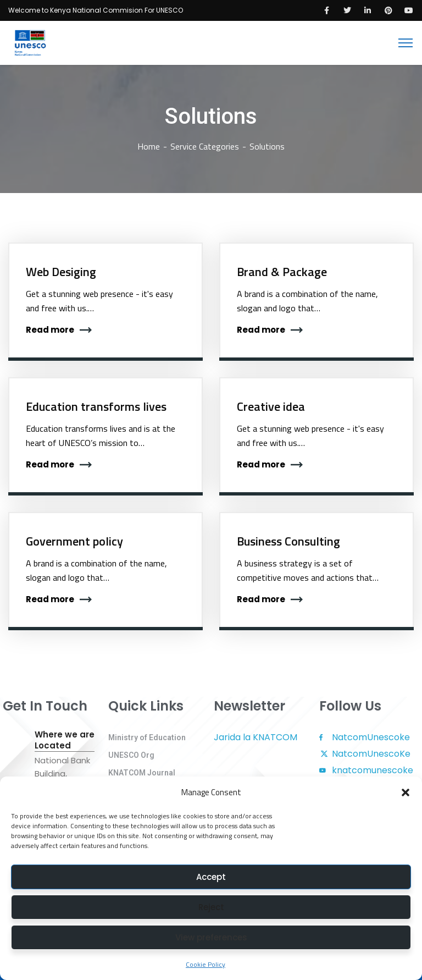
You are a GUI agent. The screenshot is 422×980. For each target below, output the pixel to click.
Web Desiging (61, 272)
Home (149, 146)
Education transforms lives (96, 406)
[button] (406, 792)
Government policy (74, 541)
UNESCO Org (131, 755)
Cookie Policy (206, 964)
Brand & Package (282, 272)
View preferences (211, 937)
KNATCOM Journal (142, 773)
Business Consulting (288, 541)
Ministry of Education (147, 737)
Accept (211, 877)
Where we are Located (65, 740)
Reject (211, 907)
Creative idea (271, 406)
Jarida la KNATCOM (256, 737)
